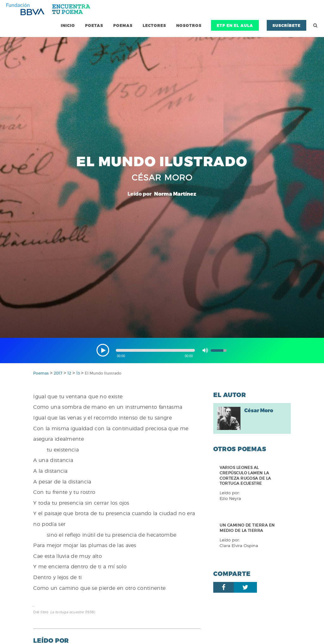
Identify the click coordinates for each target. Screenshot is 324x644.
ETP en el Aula (235, 25)
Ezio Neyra (230, 499)
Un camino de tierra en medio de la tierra (247, 528)
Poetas (94, 25)
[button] (103, 350)
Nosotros (189, 25)
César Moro (259, 410)
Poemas (123, 25)
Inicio (68, 25)
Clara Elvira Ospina (239, 546)
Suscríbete (287, 25)
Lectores (154, 25)
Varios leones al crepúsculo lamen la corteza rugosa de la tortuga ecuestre (245, 475)
